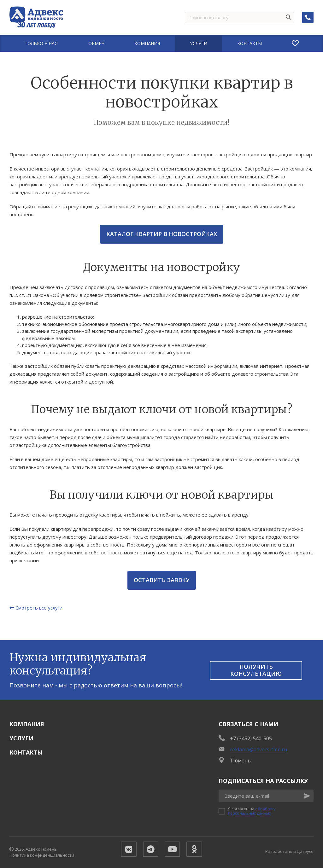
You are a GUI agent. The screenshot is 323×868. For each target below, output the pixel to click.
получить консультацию (256, 670)
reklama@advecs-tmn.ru (258, 749)
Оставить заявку (162, 580)
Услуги (21, 738)
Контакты (26, 752)
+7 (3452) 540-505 (251, 738)
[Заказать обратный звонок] (308, 17)
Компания (27, 724)
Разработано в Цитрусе (289, 851)
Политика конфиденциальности (42, 855)
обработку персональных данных (252, 811)
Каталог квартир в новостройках (162, 234)
